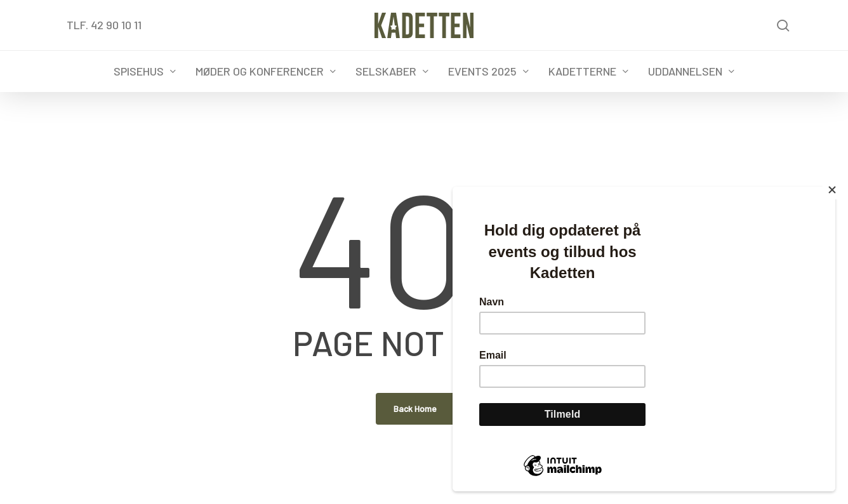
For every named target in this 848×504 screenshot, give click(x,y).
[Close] (832, 190)
